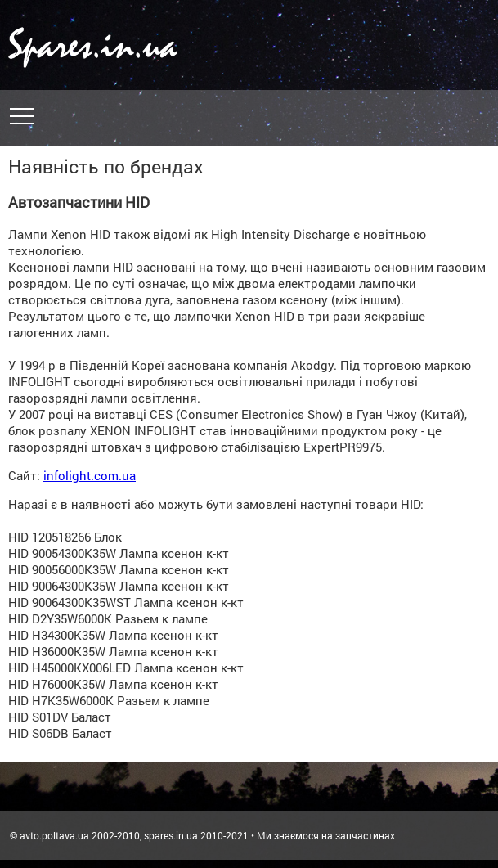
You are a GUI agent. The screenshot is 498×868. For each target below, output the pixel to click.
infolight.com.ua (90, 475)
